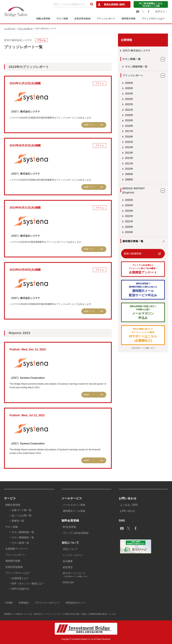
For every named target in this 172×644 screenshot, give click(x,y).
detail (86, 395)
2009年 (129, 174)
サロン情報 (62, 18)
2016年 (129, 137)
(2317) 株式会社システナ (137, 50)
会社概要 (68, 561)
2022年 (129, 104)
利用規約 (24, 603)
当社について (70, 549)
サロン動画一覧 (20, 543)
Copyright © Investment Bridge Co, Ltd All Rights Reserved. (86, 639)
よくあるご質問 (129, 505)
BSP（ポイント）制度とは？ (28, 584)
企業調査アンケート (143, 269)
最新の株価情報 (133, 254)
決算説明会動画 (82, 18)
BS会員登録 (69, 527)
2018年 (129, 126)
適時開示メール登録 (74, 511)
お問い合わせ (128, 511)
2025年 (129, 88)
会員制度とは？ (20, 578)
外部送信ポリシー (76, 603)
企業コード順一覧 (22, 510)
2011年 (129, 163)
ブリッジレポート (106, 18)
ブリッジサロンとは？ (153, 18)
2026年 (129, 83)
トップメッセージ (73, 555)
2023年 (129, 99)
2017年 (129, 131)
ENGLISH (68, 582)
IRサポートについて (87, 575)
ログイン (160, 11)
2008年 (129, 180)
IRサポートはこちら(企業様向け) (143, 335)
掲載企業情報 (43, 18)
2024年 (129, 94)
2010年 (129, 169)
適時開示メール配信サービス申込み (143, 289)
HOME (9, 603)
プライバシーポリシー (47, 603)
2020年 (129, 115)
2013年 (129, 153)
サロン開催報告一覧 (23, 537)
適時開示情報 (128, 18)
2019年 (129, 120)
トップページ (10, 29)
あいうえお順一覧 (22, 515)
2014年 (129, 147)
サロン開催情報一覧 (136, 67)
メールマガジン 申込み (143, 312)
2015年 (129, 142)
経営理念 (68, 567)
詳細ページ (89, 125)
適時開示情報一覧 (133, 241)
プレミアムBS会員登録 (76, 533)
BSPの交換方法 (20, 589)
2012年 (129, 158)
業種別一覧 (18, 521)
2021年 (129, 110)
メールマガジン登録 (74, 505)
